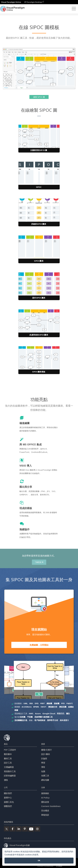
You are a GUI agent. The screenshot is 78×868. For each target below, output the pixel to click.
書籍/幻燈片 (46, 750)
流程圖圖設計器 (21, 720)
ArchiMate (27, 707)
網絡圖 (49, 703)
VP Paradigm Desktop (34, 2)
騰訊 (68, 714)
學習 (43, 763)
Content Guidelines (51, 806)
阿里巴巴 (61, 714)
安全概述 (45, 811)
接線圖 (57, 703)
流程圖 (23, 717)
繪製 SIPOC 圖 (39, 97)
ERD (31, 703)
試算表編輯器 (10, 776)
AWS (31, 714)
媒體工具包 (9, 802)
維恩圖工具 (48, 717)
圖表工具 (8, 758)
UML (26, 703)
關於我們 (8, 793)
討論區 (44, 758)
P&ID (69, 703)
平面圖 (30, 717)
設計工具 (8, 763)
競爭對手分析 (53, 720)
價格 (6, 780)
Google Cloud (49, 714)
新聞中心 (8, 798)
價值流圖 (63, 707)
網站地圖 (45, 780)
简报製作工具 (10, 771)
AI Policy (45, 798)
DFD (37, 703)
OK (39, 860)
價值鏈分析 (53, 707)
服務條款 (45, 793)
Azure (38, 714)
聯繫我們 (8, 806)
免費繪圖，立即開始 (39, 645)
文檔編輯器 (9, 767)
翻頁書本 (8, 754)
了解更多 (39, 562)
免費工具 (45, 776)
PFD (63, 703)
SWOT (43, 707)
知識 (43, 771)
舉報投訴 (45, 815)
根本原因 (64, 720)
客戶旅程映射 (40, 720)
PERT (43, 703)
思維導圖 (38, 717)
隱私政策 (45, 802)
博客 (43, 767)
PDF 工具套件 (10, 750)
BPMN (36, 707)
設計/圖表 (46, 754)
